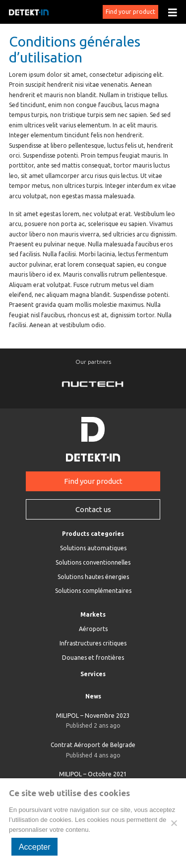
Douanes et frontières (93, 658)
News (93, 696)
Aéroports (93, 629)
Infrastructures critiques (93, 643)
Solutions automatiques (93, 548)
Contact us (93, 509)
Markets (93, 614)
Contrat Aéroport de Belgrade (93, 751)
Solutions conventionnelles (93, 562)
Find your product (130, 12)
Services (93, 674)
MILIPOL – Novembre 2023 (93, 722)
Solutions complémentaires (93, 591)
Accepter (35, 847)
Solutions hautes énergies (93, 577)
